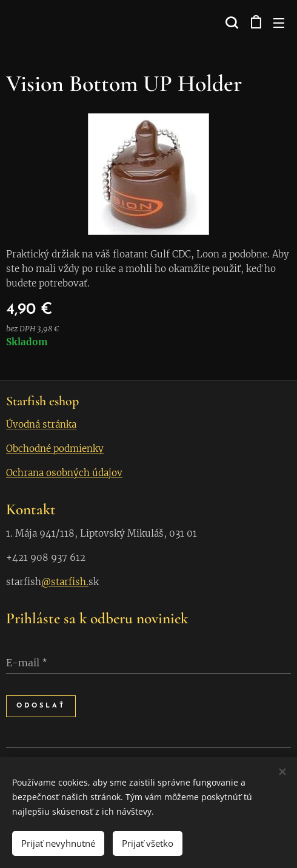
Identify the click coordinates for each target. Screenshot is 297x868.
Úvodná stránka (41, 424)
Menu (279, 23)
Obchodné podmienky (55, 449)
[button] (230, 22)
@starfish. (65, 582)
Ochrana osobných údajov (64, 473)
